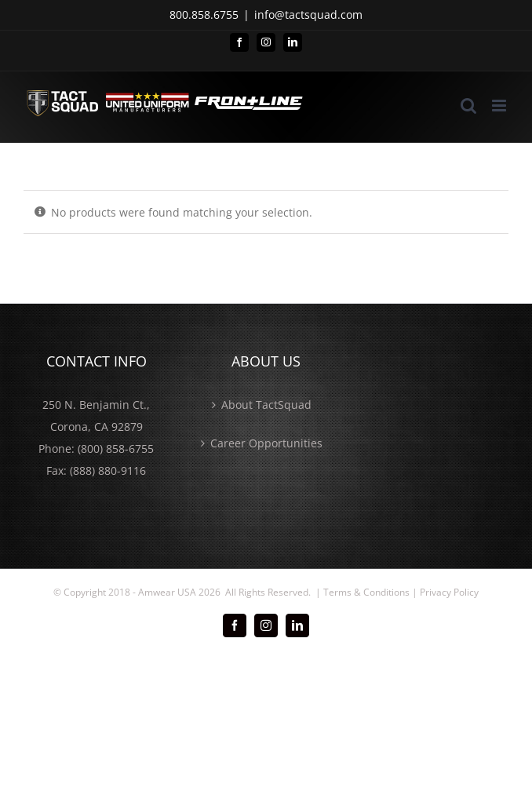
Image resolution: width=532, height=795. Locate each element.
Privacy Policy (449, 592)
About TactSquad (266, 405)
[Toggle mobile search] (468, 106)
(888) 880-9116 (108, 470)
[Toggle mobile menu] (500, 106)
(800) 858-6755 (116, 449)
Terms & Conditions (366, 592)
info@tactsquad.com (308, 15)
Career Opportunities (266, 443)
